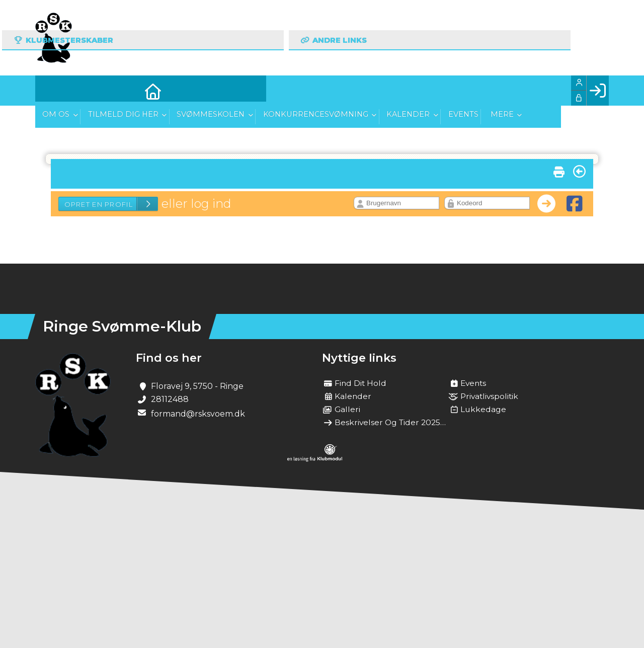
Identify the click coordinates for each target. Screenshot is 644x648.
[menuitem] (50, 91)
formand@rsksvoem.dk (198, 414)
